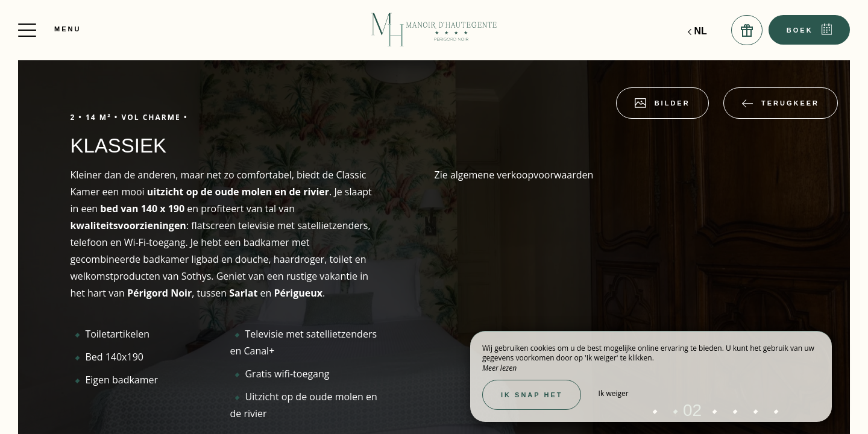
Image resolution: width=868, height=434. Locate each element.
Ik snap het (532, 395)
